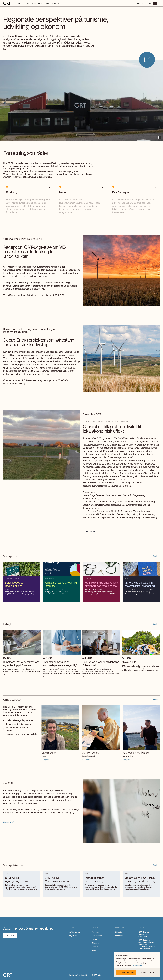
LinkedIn (118, 932)
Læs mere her (90, 531)
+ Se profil (44, 760)
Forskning (18, 3)
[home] (7, 3)
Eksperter (96, 943)
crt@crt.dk (73, 936)
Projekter (96, 932)
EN (158, 3)
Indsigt (95, 939)
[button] (157, 955)
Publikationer (97, 936)
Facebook (119, 936)
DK (155, 3)
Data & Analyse (37, 3)
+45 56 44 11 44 (75, 932)
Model (27, 3)
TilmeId (10, 935)
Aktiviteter (96, 950)
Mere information (137, 965)
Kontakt (149, 3)
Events (47, 3)
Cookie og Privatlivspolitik (78, 975)
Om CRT (95, 947)
